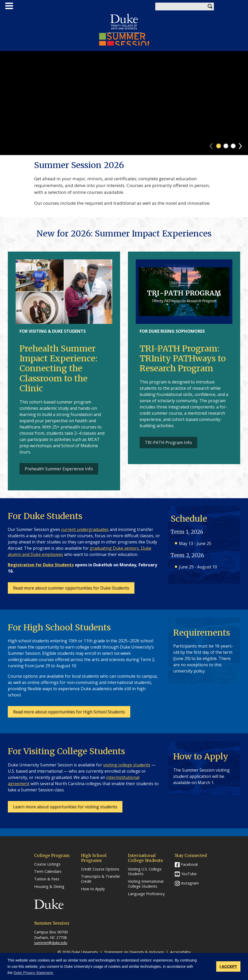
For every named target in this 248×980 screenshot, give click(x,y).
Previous (213, 144)
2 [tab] (226, 146)
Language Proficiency (146, 894)
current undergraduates (85, 529)
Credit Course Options (100, 869)
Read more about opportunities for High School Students (69, 712)
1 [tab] (219, 146)
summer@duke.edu (51, 943)
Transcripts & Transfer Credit (101, 879)
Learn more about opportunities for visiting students (65, 807)
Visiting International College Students (146, 884)
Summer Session (124, 39)
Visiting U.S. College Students (145, 872)
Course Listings (47, 864)
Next (243, 144)
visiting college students (127, 765)
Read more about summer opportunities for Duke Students (71, 588)
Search (210, 7)
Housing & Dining (49, 887)
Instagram (190, 883)
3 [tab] (233, 146)
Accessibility (180, 952)
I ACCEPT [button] (228, 966)
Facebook (190, 864)
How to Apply (93, 889)
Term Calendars (48, 872)
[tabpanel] (124, 103)
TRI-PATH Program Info (168, 443)
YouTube (189, 874)
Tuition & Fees (47, 879)
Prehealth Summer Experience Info (59, 469)
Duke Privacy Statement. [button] (34, 973)
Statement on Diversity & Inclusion (134, 952)
